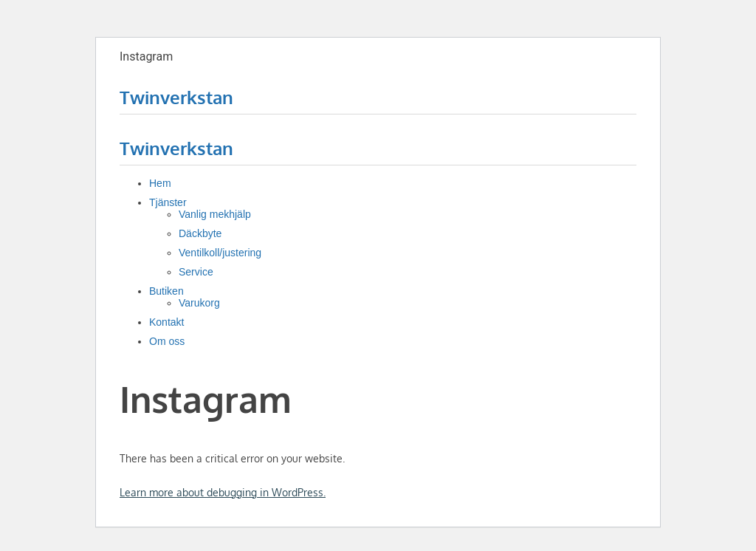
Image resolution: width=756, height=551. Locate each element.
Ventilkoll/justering (220, 253)
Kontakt (166, 322)
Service (196, 272)
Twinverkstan (176, 97)
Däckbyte (200, 233)
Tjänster (168, 202)
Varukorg (199, 303)
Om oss (167, 341)
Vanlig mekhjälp (215, 214)
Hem (160, 183)
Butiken (166, 291)
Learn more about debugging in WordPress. (223, 492)
